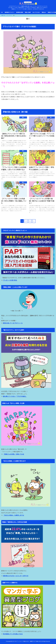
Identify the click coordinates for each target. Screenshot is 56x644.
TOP (2, 12)
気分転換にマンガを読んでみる (13, 634)
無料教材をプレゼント (10, 12)
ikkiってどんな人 (36, 12)
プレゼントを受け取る (10, 280)
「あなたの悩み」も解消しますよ (14, 515)
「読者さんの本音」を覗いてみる (14, 454)
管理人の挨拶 (28, 12)
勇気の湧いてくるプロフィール (13, 323)
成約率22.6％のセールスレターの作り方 (16, 576)
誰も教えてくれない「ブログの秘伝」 (15, 396)
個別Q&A (44, 12)
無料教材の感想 (20, 12)
